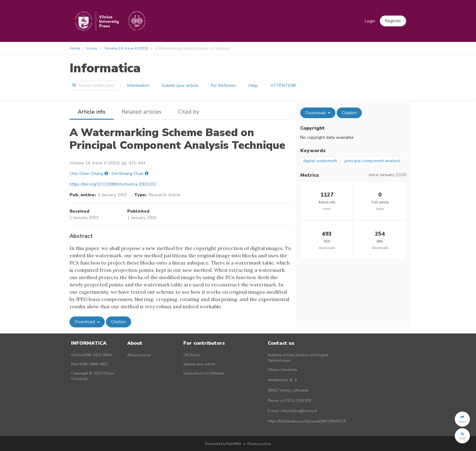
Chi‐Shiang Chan (128, 174)
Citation (119, 322)
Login (370, 21)
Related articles (142, 112)
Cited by (189, 112)
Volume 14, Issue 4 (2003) (126, 48)
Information (138, 85)
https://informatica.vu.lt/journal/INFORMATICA (307, 421)
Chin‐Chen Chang (86, 174)
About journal (139, 355)
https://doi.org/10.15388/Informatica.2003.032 (113, 184)
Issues (92, 48)
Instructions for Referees (204, 373)
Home (75, 48)
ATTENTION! (283, 85)
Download (85, 322)
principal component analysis (373, 161)
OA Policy (192, 355)
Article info (92, 112)
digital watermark (320, 161)
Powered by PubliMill (223, 444)
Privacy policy (259, 444)
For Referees (223, 85)
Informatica (105, 68)
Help (253, 85)
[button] (393, 21)
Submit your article (180, 85)
